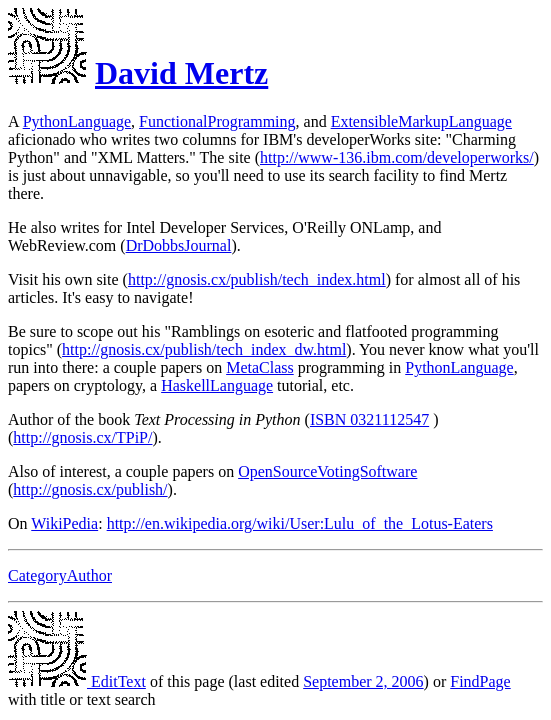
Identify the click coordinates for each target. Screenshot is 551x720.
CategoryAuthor (60, 575)
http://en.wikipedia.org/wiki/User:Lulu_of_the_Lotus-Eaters (300, 523)
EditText (77, 681)
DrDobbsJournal (179, 245)
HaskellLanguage (217, 385)
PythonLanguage (77, 121)
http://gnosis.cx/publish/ (90, 489)
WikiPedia (64, 523)
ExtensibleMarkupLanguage (421, 121)
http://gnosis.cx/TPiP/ (82, 437)
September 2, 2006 (363, 681)
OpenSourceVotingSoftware (327, 471)
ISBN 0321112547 (369, 419)
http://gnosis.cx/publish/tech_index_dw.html (204, 349)
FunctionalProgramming (217, 121)
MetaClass (260, 367)
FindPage (480, 681)
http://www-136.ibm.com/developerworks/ (397, 157)
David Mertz (181, 73)
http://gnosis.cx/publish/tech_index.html (257, 279)
